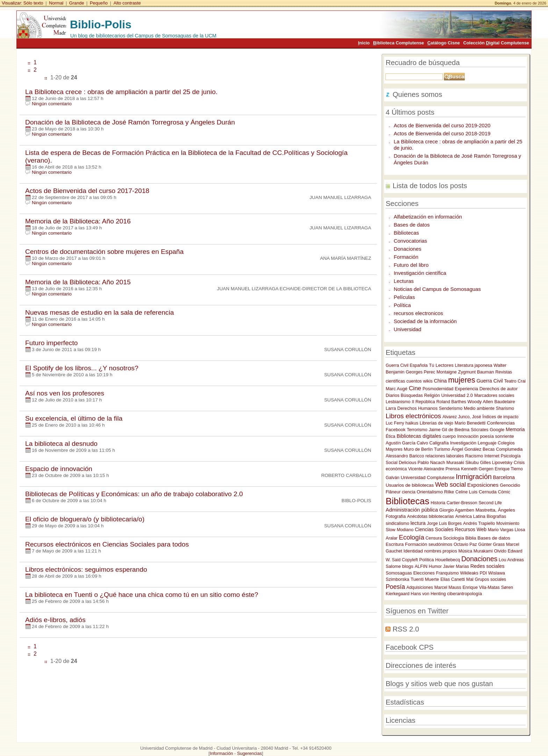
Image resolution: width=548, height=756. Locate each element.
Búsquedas (412, 395)
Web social (450, 485)
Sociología (454, 538)
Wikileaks (469, 573)
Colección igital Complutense (496, 43)
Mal (470, 579)
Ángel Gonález (467, 449)
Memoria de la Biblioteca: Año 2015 (78, 282)
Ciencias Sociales (434, 529)
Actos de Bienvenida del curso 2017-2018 (87, 191)
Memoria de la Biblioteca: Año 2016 (78, 221)
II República (423, 402)
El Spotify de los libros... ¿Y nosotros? (82, 368)
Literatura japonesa (474, 365)
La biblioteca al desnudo (61, 444)
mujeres (462, 380)
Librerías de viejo (437, 423)
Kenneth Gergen (477, 469)
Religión (432, 395)
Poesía (395, 587)
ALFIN (421, 566)
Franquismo (447, 573)
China (441, 381)
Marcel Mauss (448, 587)
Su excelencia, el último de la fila (74, 418)
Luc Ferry (395, 423)
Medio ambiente (479, 408)
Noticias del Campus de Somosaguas (437, 289)
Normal (56, 3)
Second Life (490, 503)
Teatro (510, 381)
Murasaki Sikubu (462, 463)
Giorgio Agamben (457, 510)
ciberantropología (464, 594)
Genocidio (510, 485)
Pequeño (99, 3)
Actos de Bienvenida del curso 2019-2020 (442, 125)
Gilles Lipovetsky (496, 463)
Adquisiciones (420, 587)
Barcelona (504, 477)
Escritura (394, 544)
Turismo (442, 449)
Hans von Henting (428, 594)
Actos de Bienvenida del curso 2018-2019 (442, 133)
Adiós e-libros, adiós (55, 620)
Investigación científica (420, 273)
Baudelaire (504, 402)
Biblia (471, 538)
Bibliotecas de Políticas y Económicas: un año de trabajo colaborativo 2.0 (134, 494)
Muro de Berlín (418, 449)
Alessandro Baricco (405, 456)
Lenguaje (487, 443)
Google (497, 430)
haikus (412, 423)
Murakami (483, 551)
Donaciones (407, 249)
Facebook (395, 430)
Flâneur (393, 492)
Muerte (432, 579)
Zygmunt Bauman (476, 372)
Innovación (468, 436)
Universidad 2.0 (457, 395)
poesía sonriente (497, 436)
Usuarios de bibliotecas (410, 485)
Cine (415, 388)
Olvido (500, 551)
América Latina (470, 516)
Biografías (496, 516)
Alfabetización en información (428, 217)
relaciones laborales (445, 456)
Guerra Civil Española (406, 365)
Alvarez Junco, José (462, 417)
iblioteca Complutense (398, 43)
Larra (391, 408)
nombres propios (441, 551)
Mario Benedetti (470, 423)
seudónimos (440, 544)
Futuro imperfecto (51, 343)
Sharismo (505, 408)
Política (402, 305)
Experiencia (466, 389)
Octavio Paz (465, 544)
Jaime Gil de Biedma (449, 430)
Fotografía (396, 516)
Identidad (413, 551)
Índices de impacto (500, 417)
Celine (462, 492)
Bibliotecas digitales (419, 436)
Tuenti (417, 579)
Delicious (408, 463)
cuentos (414, 381)
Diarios (392, 395)
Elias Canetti (453, 579)
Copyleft (410, 560)
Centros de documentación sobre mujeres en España (104, 252)
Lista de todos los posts (430, 186)
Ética (390, 436)
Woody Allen (480, 402)
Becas (489, 449)
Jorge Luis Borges (445, 523)
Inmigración (474, 477)
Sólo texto (33, 3)
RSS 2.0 (406, 629)
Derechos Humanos (417, 408)
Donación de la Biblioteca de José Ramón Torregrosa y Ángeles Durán (130, 122)
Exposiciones (483, 485)
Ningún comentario (52, 104)
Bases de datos (412, 225)
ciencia (409, 492)
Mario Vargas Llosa (507, 530)
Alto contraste (127, 3)
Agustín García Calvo (407, 443)
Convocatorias (410, 241)
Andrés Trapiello (479, 523)
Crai (522, 381)
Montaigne (447, 372)
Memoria (515, 429)
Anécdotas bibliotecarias (431, 516)
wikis (428, 381)
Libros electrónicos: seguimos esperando (86, 569)
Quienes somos (417, 94)
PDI (483, 573)
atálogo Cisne (444, 43)
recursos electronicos (418, 313)
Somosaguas (399, 573)
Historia (438, 503)
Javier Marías (456, 566)
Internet (492, 456)
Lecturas (403, 281)
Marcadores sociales (494, 395)
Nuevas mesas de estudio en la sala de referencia (100, 312)
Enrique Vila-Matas (481, 587)
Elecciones (424, 573)
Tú (431, 365)
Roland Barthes (451, 402)
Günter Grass (491, 544)
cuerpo (449, 436)
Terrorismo (417, 430)
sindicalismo (397, 523)
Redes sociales (488, 566)
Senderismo (451, 408)
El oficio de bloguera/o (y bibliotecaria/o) (85, 519)
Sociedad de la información (425, 321)
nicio (364, 43)
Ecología (411, 537)
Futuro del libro (411, 265)
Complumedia (509, 449)
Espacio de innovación (59, 469)
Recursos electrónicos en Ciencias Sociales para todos (107, 544)
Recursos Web (471, 529)
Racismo (474, 456)
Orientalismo (430, 492)
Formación (406, 257)
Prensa (453, 469)
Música (465, 551)
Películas (404, 297)
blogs (408, 566)
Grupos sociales (490, 579)
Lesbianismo (398, 402)
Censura (434, 538)
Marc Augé (396, 389)
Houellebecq (448, 560)
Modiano (405, 530)
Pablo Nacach (431, 463)
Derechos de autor (499, 389)
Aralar (391, 538)
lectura (418, 523)
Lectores (445, 365)
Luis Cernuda (483, 492)
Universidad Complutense (427, 477)
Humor (435, 566)
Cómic (504, 492)
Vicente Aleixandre (426, 469)
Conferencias (501, 423)
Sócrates (480, 430)
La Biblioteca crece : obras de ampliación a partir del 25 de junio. (121, 92)
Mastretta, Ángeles (495, 510)
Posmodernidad (438, 389)
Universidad (407, 329)
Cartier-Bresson (462, 503)
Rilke (449, 492)
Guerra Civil (489, 381)
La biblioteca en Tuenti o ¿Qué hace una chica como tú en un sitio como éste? (142, 595)
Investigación (463, 443)
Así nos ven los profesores (65, 393)
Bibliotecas (406, 233)
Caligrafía (439, 443)
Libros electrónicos (413, 416)
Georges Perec (420, 372)
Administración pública (412, 510)
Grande (77, 3)
